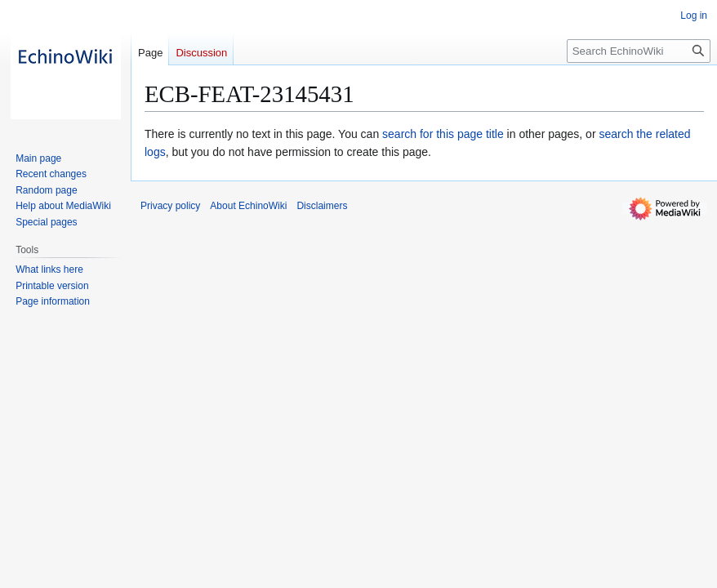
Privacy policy (170, 206)
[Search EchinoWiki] (639, 51)
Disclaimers (322, 206)
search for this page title (443, 134)
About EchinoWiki (248, 206)
